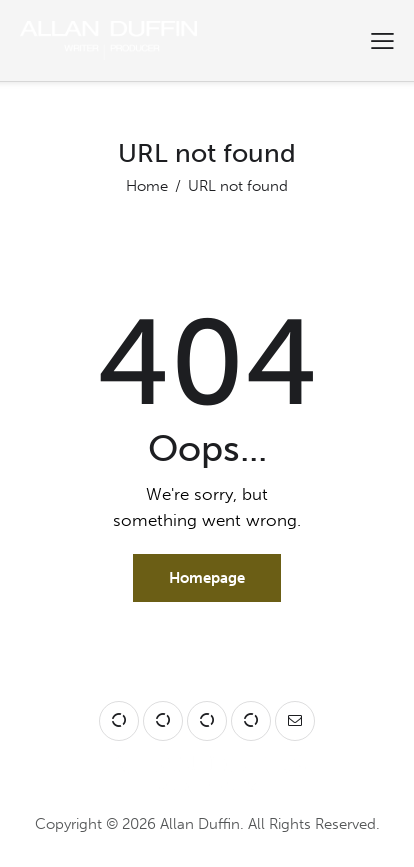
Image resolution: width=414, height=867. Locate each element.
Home (147, 186)
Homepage (207, 578)
